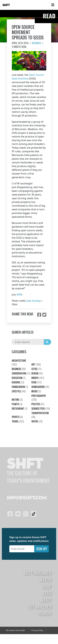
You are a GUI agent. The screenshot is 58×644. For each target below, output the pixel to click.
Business (37, 43)
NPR (19, 295)
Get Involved (40, 607)
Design (37, 373)
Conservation (21, 373)
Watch (45, 580)
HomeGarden (20, 387)
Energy (38, 378)
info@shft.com (27, 498)
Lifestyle (19, 391)
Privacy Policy (37, 630)
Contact (45, 638)
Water (37, 421)
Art (36, 364)
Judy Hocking (33, 301)
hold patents (31, 155)
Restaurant (19, 409)
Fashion (18, 382)
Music (36, 391)
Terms (34, 638)
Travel (18, 421)
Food (36, 382)
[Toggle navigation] (53, 5)
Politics (38, 404)
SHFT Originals (38, 573)
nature (17, 400)
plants (17, 404)
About (46, 600)
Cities (36, 369)
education (19, 378)
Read (47, 593)
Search (45, 613)
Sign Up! (41, 549)
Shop (47, 586)
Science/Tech (41, 409)
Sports (17, 417)
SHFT (6, 5)
